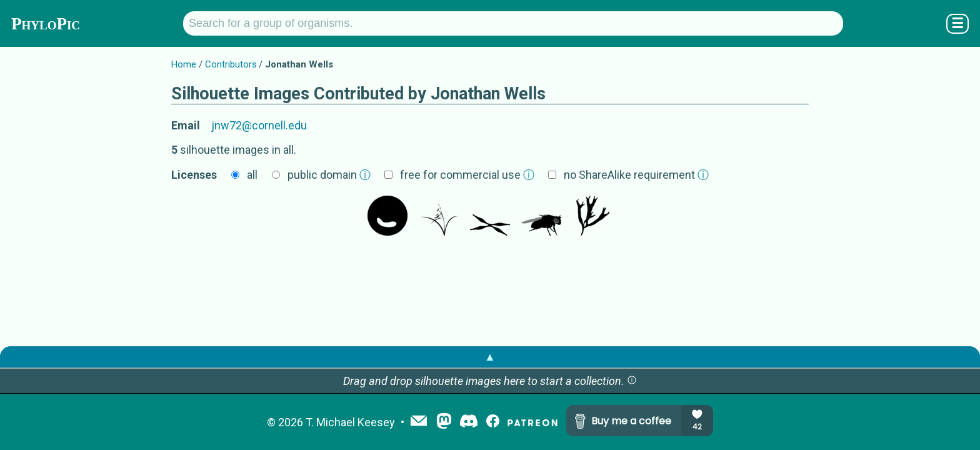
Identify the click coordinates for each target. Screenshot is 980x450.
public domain (329, 175)
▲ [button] (490, 357)
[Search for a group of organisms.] (513, 23)
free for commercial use (467, 175)
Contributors (231, 64)
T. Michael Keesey (350, 422)
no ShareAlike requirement (636, 175)
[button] (632, 381)
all (252, 175)
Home (184, 64)
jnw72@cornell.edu (259, 125)
